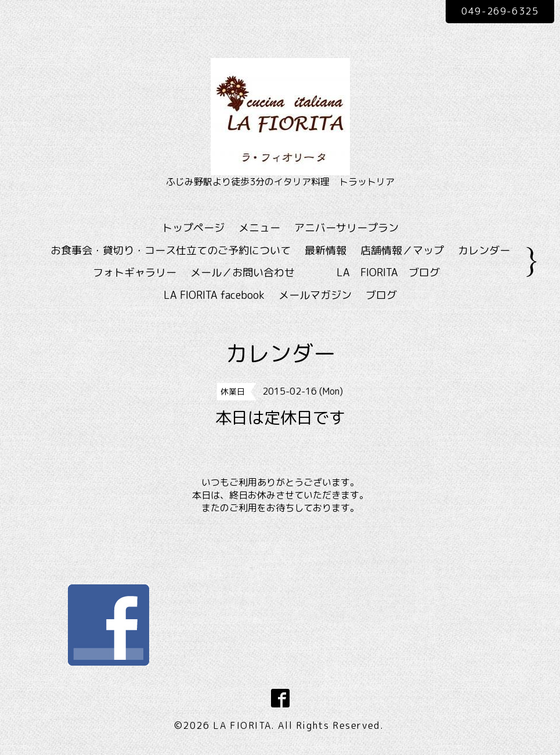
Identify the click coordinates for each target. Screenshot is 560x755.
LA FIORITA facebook (214, 295)
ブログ (381, 295)
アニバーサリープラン (346, 228)
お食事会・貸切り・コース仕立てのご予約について (171, 250)
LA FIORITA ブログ (405, 272)
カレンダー (484, 250)
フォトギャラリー (135, 272)
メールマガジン (315, 295)
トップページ (193, 228)
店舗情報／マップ (402, 250)
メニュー (259, 228)
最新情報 (326, 250)
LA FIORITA (242, 725)
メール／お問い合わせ (243, 272)
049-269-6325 (500, 11)
